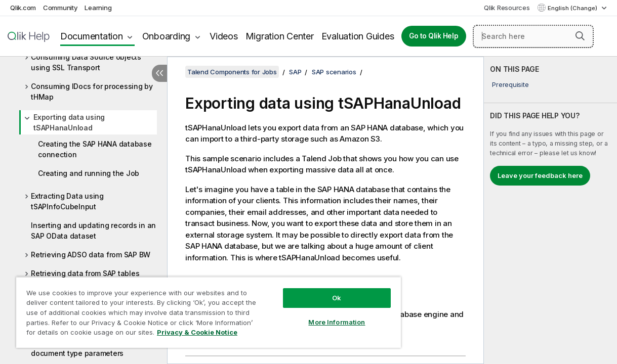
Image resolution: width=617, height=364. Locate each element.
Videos (224, 36)
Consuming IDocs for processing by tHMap (92, 92)
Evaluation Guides (358, 36)
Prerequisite (510, 84)
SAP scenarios (334, 72)
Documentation (92, 36)
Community (60, 8)
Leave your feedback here (540, 175)
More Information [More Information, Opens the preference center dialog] (314, 314)
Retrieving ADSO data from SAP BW (91, 255)
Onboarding (167, 36)
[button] (580, 36)
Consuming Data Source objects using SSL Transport (86, 62)
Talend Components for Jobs (232, 72)
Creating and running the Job (89, 173)
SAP (295, 72)
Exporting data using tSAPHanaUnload (69, 122)
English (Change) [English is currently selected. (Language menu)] (573, 8)
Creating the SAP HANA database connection (95, 149)
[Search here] (533, 36)
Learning (98, 8)
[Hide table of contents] (159, 73)
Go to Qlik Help (434, 36)
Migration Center (280, 36)
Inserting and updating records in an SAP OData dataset (93, 231)
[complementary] (550, 210)
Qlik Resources (507, 8)
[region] (195, 308)
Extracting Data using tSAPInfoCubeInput (67, 201)
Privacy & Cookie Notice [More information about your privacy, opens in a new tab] (85, 334)
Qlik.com (23, 8)
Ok (314, 290)
